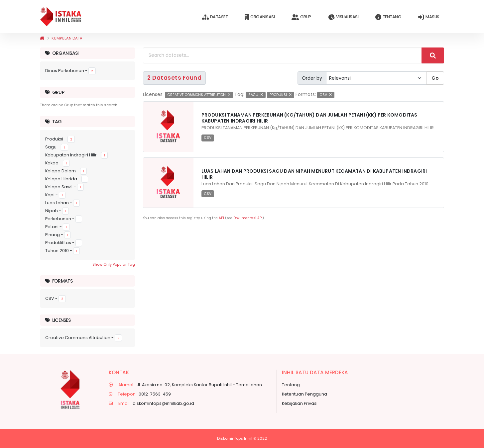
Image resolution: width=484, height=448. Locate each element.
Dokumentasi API (248, 218)
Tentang (388, 17)
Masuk (429, 17)
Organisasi (260, 17)
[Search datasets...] (282, 55)
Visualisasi (343, 17)
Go (435, 78)
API (221, 218)
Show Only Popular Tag (114, 264)
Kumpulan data (67, 38)
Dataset (215, 17)
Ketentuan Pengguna (304, 394)
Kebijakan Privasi (300, 403)
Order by (312, 78)
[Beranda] (42, 38)
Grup (301, 17)
